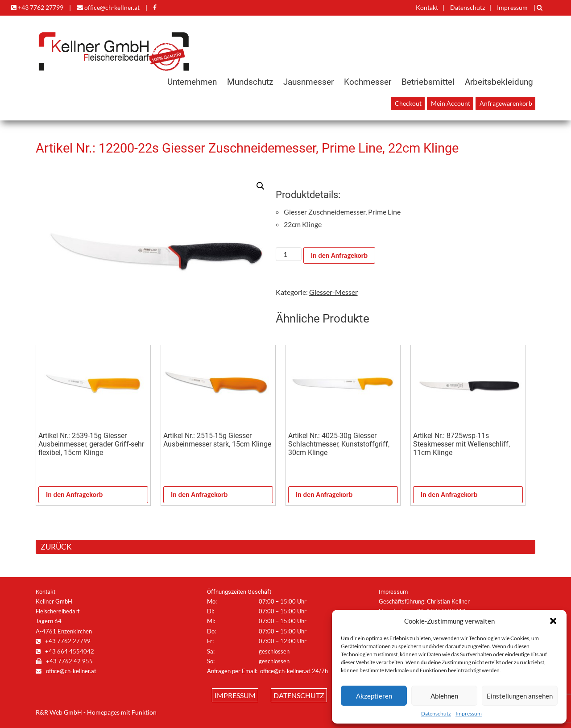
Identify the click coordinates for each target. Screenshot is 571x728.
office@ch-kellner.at (108, 7)
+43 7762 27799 (37, 7)
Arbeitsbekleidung (499, 82)
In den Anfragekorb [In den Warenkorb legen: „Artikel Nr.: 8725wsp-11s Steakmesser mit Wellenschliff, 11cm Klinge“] (449, 494)
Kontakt (427, 7)
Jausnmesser (308, 82)
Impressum (469, 714)
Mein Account (451, 103)
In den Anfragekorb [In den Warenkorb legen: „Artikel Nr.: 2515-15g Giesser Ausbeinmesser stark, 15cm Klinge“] (199, 494)
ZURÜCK (56, 547)
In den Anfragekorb (339, 255)
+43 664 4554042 (65, 651)
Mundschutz (250, 82)
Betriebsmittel (428, 82)
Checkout (408, 103)
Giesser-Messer (333, 292)
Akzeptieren (374, 696)
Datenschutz (436, 714)
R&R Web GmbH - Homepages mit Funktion (96, 712)
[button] (553, 621)
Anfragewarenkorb (506, 103)
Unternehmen (192, 82)
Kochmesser (368, 82)
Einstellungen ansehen (520, 696)
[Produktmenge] (289, 254)
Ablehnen (444, 696)
